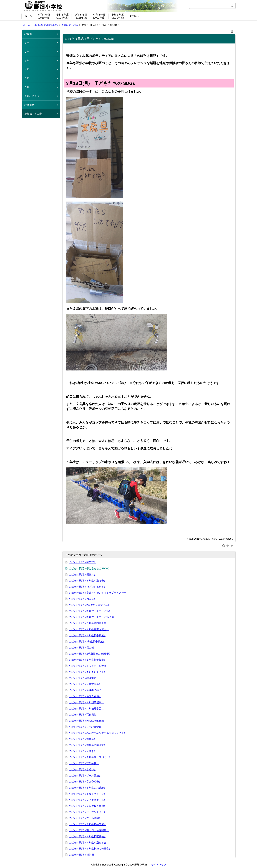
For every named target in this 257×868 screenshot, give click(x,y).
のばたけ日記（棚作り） (83, 575)
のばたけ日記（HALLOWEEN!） (87, 721)
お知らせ (135, 16)
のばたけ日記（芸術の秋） (84, 763)
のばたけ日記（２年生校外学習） (88, 806)
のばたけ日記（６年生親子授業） (88, 635)
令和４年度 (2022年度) (46, 25)
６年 (27, 87)
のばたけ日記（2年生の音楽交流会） (90, 605)
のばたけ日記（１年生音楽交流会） (89, 629)
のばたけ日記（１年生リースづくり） (90, 757)
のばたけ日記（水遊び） (83, 769)
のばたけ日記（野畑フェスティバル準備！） (94, 617)
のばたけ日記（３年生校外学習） (88, 824)
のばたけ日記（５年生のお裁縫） (88, 788)
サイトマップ (159, 865)
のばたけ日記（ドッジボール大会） (89, 666)
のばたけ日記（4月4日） (83, 855)
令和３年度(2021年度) (118, 16)
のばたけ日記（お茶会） (83, 599)
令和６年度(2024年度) (62, 16)
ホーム (28, 16)
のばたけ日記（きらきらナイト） (88, 672)
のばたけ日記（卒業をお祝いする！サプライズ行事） (99, 593)
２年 (27, 52)
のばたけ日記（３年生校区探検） (88, 836)
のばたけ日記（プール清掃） (85, 818)
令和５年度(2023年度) (81, 16)
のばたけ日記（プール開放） (85, 776)
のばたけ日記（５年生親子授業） (88, 660)
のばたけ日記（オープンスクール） (89, 812)
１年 (27, 43)
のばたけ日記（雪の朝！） (84, 648)
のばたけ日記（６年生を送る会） (88, 581)
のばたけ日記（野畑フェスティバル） (90, 611)
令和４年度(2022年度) (99, 16)
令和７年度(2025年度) (44, 16)
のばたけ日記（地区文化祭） (85, 696)
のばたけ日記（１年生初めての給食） (90, 849)
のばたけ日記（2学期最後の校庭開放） (91, 654)
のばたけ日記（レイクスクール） (88, 800)
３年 (27, 61)
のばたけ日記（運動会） (83, 739)
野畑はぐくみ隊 (70, 25)
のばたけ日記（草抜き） (83, 751)
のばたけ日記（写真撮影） (84, 715)
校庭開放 (29, 105)
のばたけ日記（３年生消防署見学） (89, 623)
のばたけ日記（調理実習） (84, 678)
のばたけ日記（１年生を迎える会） (89, 843)
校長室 (28, 34)
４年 (27, 69)
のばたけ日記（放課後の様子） (86, 690)
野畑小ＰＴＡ (32, 96)
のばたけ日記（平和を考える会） (88, 794)
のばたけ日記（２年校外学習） (86, 709)
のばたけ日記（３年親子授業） (86, 702)
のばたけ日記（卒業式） (83, 562)
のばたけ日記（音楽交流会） (85, 684)
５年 (27, 78)
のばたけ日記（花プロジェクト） (88, 587)
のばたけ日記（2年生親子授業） (87, 642)
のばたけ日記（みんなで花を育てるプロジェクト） (98, 733)
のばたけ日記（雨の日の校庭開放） (89, 830)
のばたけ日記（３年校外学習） (86, 727)
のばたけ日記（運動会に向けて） (88, 745)
